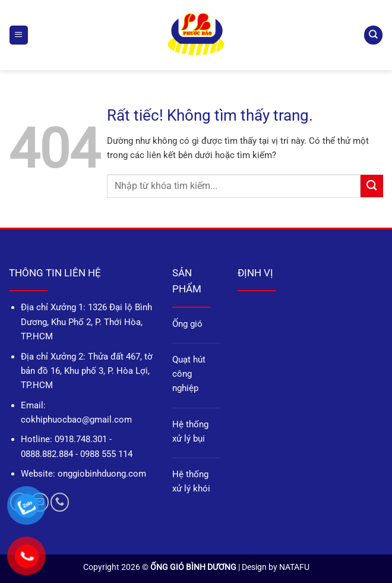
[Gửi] (372, 186)
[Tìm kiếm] (373, 35)
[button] (18, 35)
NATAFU (294, 567)
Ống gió (187, 324)
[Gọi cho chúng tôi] (60, 502)
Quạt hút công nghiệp (189, 374)
